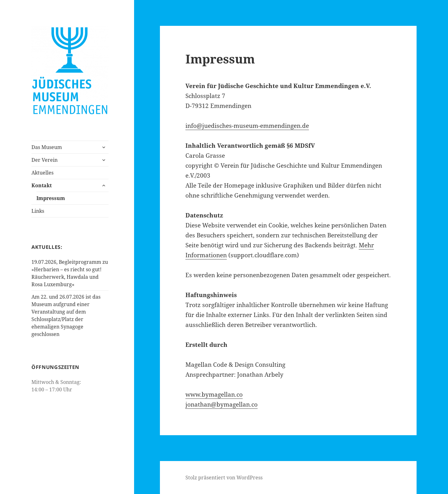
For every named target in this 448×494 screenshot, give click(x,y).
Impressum (51, 198)
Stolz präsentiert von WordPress (224, 478)
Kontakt (42, 185)
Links (38, 211)
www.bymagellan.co (214, 394)
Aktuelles (42, 173)
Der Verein (44, 160)
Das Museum (47, 147)
